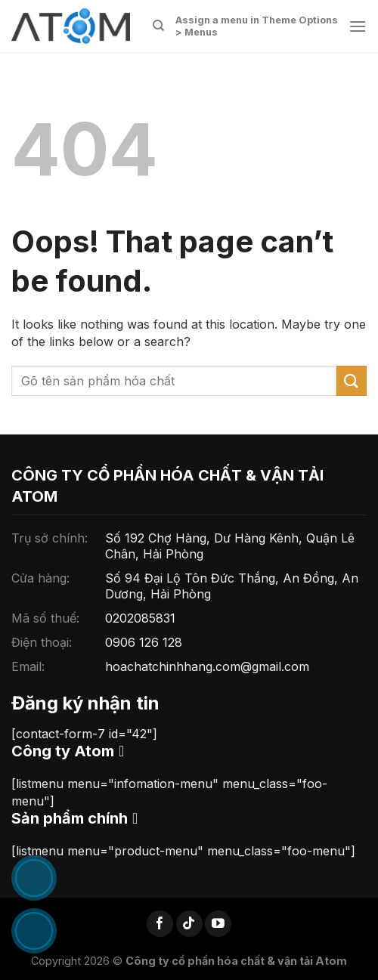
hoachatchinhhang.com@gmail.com (207, 666)
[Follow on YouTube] (218, 924)
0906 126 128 (144, 642)
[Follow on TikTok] (189, 924)
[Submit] (352, 380)
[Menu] (358, 26)
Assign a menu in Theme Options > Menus (257, 26)
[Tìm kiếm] (158, 26)
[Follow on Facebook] (160, 924)
